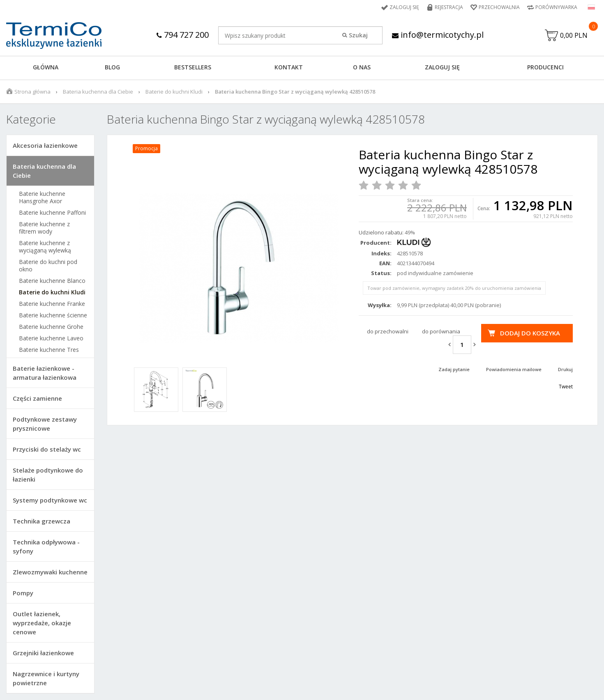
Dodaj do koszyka (530, 333)
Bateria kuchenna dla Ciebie (98, 92)
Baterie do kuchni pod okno (48, 266)
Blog (112, 67)
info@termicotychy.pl (438, 35)
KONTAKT (289, 67)
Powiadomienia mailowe (514, 369)
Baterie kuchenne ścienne (53, 315)
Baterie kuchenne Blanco (52, 281)
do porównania (441, 331)
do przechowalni (388, 331)
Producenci (545, 67)
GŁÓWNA (46, 67)
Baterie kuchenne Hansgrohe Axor (42, 197)
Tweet (566, 387)
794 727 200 (183, 35)
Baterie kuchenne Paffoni (52, 213)
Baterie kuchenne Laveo (51, 338)
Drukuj (565, 369)
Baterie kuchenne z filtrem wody (44, 228)
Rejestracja (449, 7)
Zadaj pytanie (454, 369)
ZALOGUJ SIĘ (442, 67)
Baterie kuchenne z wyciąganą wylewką (45, 247)
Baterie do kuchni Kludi (174, 92)
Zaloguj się (404, 7)
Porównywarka (556, 7)
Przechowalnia (499, 7)
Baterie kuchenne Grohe (51, 327)
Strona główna (32, 92)
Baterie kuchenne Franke (52, 304)
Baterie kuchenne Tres (49, 350)
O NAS (362, 67)
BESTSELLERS (193, 67)
